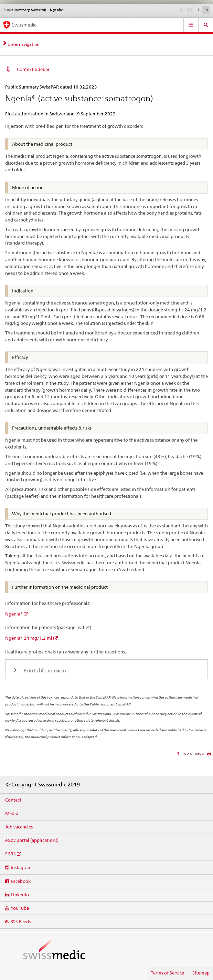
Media (12, 813)
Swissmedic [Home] (24, 25)
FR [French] (190, 10)
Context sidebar (33, 69)
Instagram (21, 867)
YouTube (20, 908)
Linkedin (20, 895)
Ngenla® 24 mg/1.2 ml (29, 638)
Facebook (21, 881)
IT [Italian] (198, 10)
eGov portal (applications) (32, 840)
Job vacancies (19, 827)
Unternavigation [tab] (23, 44)
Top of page (192, 753)
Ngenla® (14, 614)
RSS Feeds (20, 921)
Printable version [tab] (44, 670)
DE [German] (182, 10)
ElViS (10, 854)
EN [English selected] (206, 10)
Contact (13, 800)
